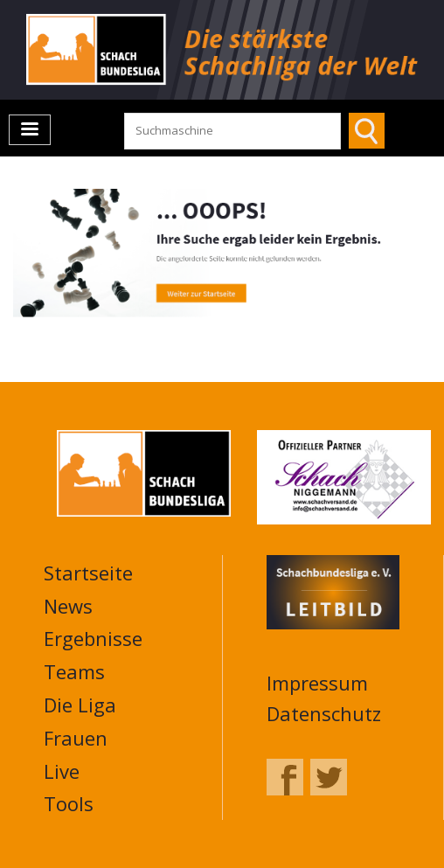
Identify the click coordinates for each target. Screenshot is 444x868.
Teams (74, 671)
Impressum (317, 683)
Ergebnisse (93, 638)
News (68, 606)
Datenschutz (324, 713)
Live (62, 771)
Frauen (76, 738)
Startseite (88, 573)
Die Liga (80, 705)
